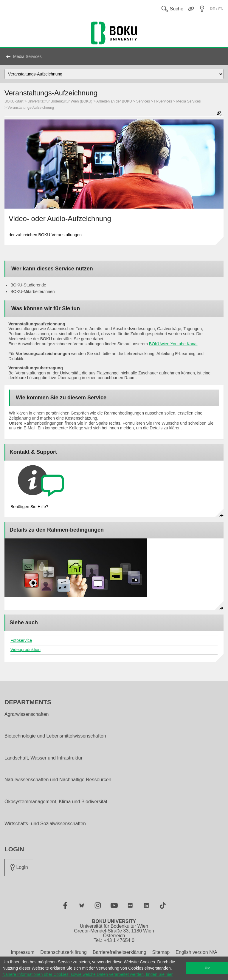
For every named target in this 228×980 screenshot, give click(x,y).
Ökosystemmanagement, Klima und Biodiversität (56, 802)
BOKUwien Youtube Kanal (173, 344)
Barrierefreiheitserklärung (120, 952)
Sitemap (161, 952)
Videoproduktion (25, 650)
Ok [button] (207, 968)
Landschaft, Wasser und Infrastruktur (44, 758)
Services (143, 101)
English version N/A (196, 952)
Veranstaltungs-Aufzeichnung (31, 108)
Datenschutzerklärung (63, 952)
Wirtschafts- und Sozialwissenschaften (45, 824)
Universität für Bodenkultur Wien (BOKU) (60, 101)
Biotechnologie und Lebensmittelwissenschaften (55, 736)
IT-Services (163, 101)
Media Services (27, 56)
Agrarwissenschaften (27, 714)
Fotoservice (21, 640)
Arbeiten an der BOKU (114, 101)
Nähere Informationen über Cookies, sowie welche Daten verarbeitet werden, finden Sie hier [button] (87, 974)
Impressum (23, 952)
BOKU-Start (14, 101)
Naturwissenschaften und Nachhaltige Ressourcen (58, 780)
